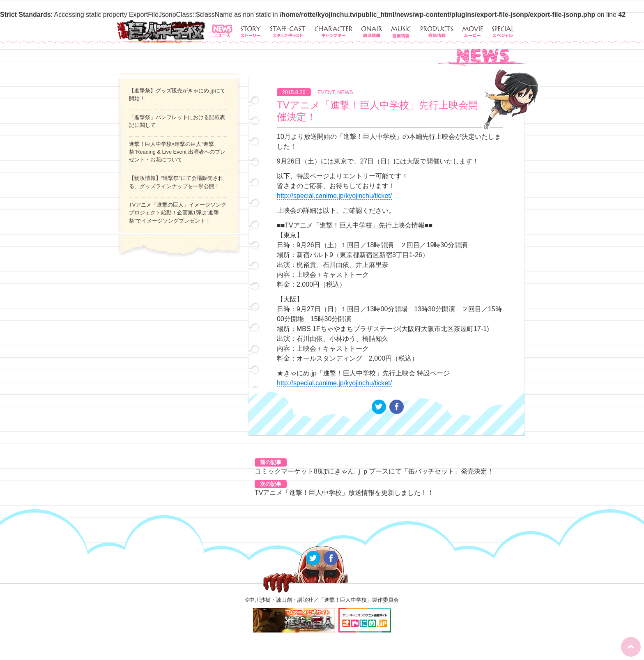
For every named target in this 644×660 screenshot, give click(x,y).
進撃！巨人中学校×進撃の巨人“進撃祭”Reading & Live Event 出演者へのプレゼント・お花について (177, 152)
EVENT (326, 92)
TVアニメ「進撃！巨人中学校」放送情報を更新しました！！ (344, 493)
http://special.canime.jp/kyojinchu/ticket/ (334, 196)
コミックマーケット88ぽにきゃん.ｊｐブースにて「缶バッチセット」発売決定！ (374, 471)
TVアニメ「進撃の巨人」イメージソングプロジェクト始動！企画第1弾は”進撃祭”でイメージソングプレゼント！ (178, 213)
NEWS (345, 92)
